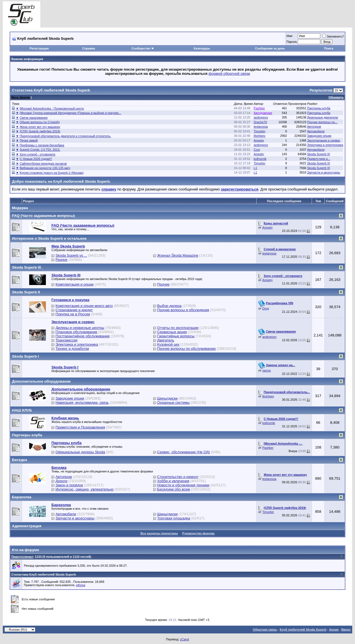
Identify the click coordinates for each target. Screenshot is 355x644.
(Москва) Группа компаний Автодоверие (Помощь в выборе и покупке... (70, 113)
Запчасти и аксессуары (324, 172)
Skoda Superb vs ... (71, 255)
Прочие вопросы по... (322, 122)
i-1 (255, 168)
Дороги (62, 481)
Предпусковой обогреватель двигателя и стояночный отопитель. (65, 136)
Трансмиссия (67, 340)
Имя (289, 36)
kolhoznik (260, 159)
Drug (265, 308)
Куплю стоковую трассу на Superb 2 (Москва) (52, 173)
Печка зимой (29, 140)
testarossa (261, 127)
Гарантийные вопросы (176, 336)
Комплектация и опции (75, 284)
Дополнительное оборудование (41, 381)
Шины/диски (167, 398)
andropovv (261, 117)
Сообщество (143, 48)
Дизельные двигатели (323, 117)
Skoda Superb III (319, 154)
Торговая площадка (173, 518)
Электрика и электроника (325, 145)
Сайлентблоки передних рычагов (43, 164)
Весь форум (21, 97)
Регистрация (39, 48)
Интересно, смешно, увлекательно (85, 489)
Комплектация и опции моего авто (84, 306)
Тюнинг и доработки (72, 349)
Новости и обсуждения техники (183, 485)
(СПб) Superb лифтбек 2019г (40, 131)
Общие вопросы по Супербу (40, 122)
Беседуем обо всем (173, 489)
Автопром (314, 127)
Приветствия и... (319, 159)
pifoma (81, 585)
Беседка (19, 460)
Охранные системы (173, 403)
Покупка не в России (73, 314)
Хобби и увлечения (173, 481)
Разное (62, 260)
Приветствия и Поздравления (80, 427)
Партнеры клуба (319, 108)
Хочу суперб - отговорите (38, 154)
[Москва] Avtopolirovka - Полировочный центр (52, 108)
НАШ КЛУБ (22, 410)
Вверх (346, 630)
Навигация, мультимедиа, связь (82, 403)
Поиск (329, 48)
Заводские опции (319, 136)
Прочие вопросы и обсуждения (183, 310)
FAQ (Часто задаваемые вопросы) (43, 216)
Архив (334, 630)
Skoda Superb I (25, 356)
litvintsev (260, 136)
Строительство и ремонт (178, 477)
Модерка (20, 208)
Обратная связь (265, 630)
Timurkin (260, 131)
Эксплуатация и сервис (324, 140)
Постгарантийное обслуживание (83, 336)
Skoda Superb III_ (28, 267)
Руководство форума (198, 533)
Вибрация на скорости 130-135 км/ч (45, 168)
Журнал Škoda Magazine (178, 255)
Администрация (27, 526)
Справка (89, 48)
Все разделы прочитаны (159, 533)
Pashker (268, 448)
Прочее (163, 284)
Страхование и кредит (74, 310)
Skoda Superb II (26, 292)
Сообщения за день (270, 48)
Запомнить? (333, 36)
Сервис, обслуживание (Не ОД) (183, 452)
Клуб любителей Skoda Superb (303, 630)
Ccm (257, 150)
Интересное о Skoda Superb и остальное (49, 238)
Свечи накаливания (34, 118)
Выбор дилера (169, 306)
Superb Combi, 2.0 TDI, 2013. (40, 150)
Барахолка (22, 497)
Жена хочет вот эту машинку (40, 127)
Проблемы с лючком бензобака (42, 145)
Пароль (292, 42)
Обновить (336, 97)
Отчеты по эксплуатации (178, 328)
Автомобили (316, 131)
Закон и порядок (69, 485)
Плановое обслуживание (76, 332)
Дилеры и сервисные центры (80, 328)
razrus (266, 370)
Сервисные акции (172, 332)
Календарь (202, 48)
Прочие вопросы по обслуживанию (186, 349)
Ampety (259, 140)
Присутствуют (22, 557)
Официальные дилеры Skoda (80, 452)
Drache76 (260, 122)
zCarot (184, 639)
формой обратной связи (229, 74)
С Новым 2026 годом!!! (36, 159)
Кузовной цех (168, 344)
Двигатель (166, 340)
